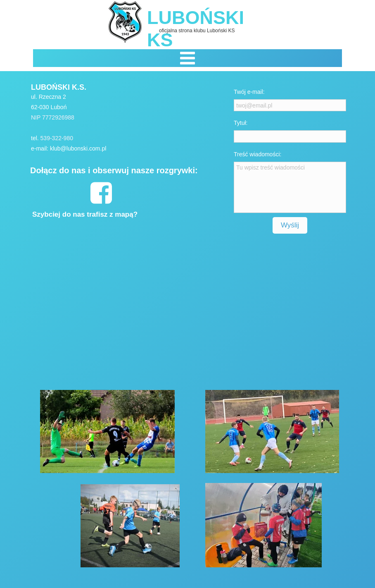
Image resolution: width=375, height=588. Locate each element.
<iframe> (130, 305)
